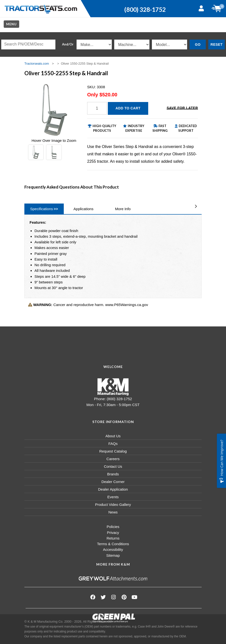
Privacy (113, 533)
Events (113, 497)
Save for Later (182, 108)
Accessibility (113, 549)
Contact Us (113, 466)
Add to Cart (128, 108)
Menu (11, 24)
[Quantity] (97, 108)
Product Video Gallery (113, 505)
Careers (113, 459)
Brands (113, 474)
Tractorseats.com (37, 64)
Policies (113, 527)
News (113, 512)
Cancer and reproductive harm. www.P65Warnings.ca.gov (88, 305)
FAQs (113, 444)
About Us (113, 436)
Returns (113, 538)
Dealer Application (113, 489)
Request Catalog (113, 451)
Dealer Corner (113, 482)
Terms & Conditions (113, 544)
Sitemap (113, 555)
